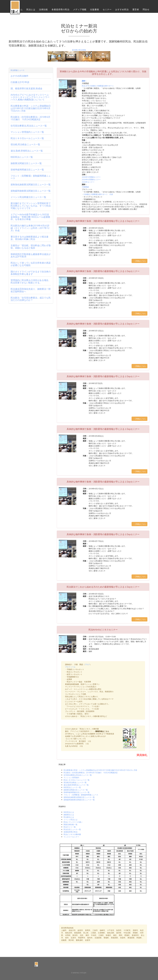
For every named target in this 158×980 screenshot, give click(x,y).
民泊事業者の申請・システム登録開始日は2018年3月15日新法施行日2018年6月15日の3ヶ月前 (100, 770)
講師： (84, 81)
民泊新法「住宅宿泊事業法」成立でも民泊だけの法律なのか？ (31, 299)
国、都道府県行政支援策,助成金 (26, 88)
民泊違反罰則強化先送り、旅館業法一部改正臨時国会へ (31, 290)
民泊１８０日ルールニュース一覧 (77, 780)
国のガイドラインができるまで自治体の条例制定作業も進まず (31, 273)
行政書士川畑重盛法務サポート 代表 (98, 194)
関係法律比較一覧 (70, 824)
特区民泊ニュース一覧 (72, 787)
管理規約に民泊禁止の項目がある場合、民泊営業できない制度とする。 (31, 281)
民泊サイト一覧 (70, 827)
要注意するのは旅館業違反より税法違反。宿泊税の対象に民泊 (30, 238)
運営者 (136, 10)
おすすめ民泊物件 (20, 76)
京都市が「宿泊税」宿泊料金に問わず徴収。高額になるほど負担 (31, 247)
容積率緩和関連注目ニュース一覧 (77, 792)
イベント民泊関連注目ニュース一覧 (28, 197)
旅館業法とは (69, 815)
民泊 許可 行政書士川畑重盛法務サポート (98, 86)
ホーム (19, 10)
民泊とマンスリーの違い (73, 822)
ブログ (87, 664)
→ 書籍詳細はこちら (101, 731)
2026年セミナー (88, 182)
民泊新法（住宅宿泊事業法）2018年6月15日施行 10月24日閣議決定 (91, 773)
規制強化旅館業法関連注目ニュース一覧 (79, 797)
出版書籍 (95, 10)
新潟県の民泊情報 (79, 50)
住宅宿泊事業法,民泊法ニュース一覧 (78, 775)
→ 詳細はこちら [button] (139, 261)
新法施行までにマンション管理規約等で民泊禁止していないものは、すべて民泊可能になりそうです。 (31, 206)
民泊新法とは (69, 817)
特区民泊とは (69, 812)
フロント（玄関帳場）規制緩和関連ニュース (81, 795)
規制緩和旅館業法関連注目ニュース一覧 (79, 800)
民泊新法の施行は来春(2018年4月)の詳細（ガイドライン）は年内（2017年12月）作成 (30, 228)
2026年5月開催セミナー (91, 177)
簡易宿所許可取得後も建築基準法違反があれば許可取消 (31, 255)
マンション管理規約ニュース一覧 (27, 132)
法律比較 (43, 10)
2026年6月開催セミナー (91, 179)
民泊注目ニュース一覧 (72, 829)
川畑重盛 (85, 187)
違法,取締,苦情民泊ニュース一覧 (76, 785)
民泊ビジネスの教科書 (72, 834)
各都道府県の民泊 (60, 10)
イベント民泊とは (70, 820)
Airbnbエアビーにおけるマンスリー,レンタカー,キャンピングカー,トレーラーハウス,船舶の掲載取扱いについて (30, 97)
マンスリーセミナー (71, 837)
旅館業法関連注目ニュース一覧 (76, 790)
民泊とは (31, 10)
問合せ (146, 10)
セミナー (107, 10)
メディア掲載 (80, 10)
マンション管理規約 (71, 777)
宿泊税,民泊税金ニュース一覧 (75, 782)
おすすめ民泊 (122, 10)
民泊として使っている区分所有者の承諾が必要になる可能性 (31, 264)
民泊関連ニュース (18, 70)
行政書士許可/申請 (20, 82)
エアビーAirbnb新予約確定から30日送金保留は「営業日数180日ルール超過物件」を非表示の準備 (30, 217)
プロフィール (70, 667)
